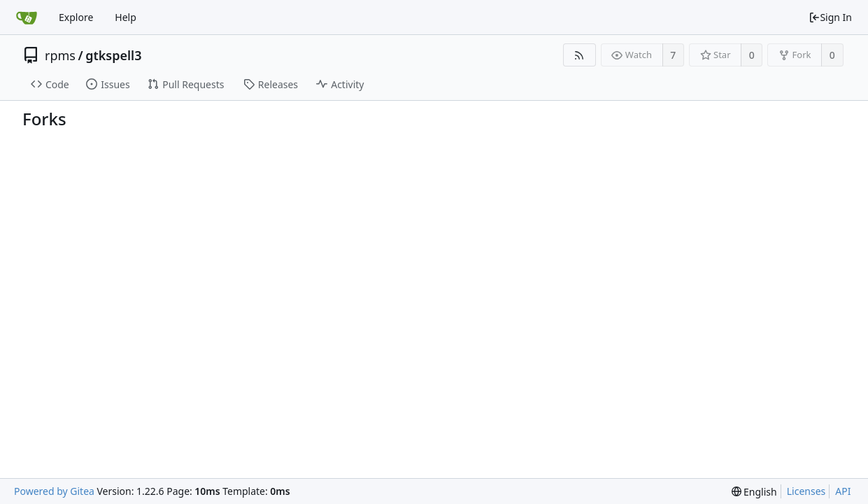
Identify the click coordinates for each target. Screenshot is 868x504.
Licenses (806, 491)
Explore (76, 17)
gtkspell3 (113, 55)
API (843, 491)
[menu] (754, 492)
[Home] (27, 17)
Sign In (830, 17)
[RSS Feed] (579, 55)
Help (126, 17)
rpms (60, 55)
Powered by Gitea (54, 491)
